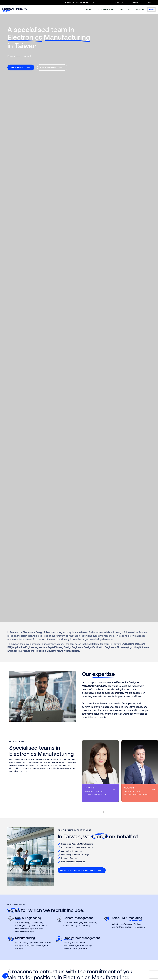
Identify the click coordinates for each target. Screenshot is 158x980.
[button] (5, 976)
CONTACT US (118, 2)
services (87, 10)
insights (140, 10)
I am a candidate (48, 67)
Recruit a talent (17, 67)
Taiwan (135, 2)
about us (125, 10)
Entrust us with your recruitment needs (77, 870)
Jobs (151, 9)
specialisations (106, 10)
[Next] (121, 809)
